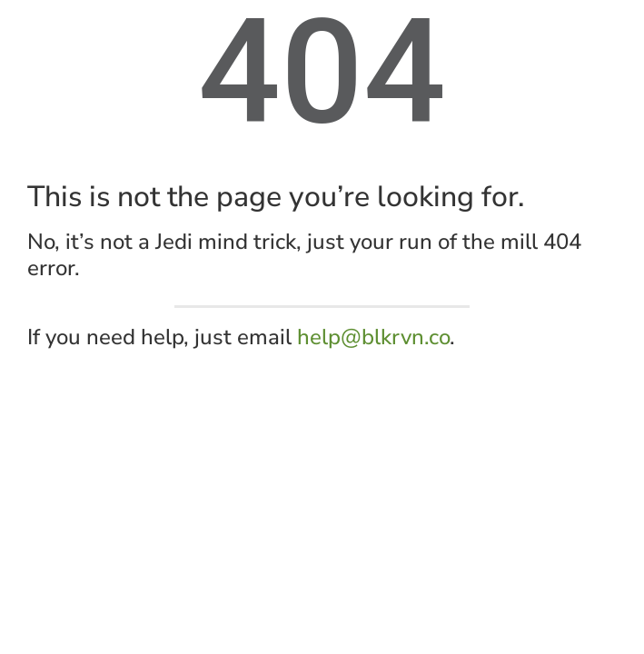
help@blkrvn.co (373, 337)
